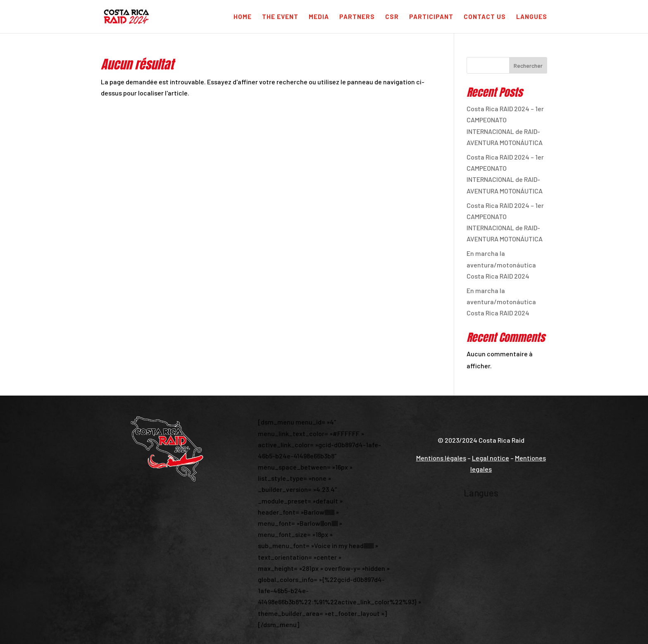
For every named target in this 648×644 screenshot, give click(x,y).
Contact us (485, 17)
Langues (532, 17)
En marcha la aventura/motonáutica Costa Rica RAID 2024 (501, 264)
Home (243, 17)
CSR (392, 17)
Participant (431, 17)
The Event (280, 17)
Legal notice (491, 458)
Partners (357, 17)
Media (319, 17)
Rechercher (528, 66)
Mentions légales (441, 458)
